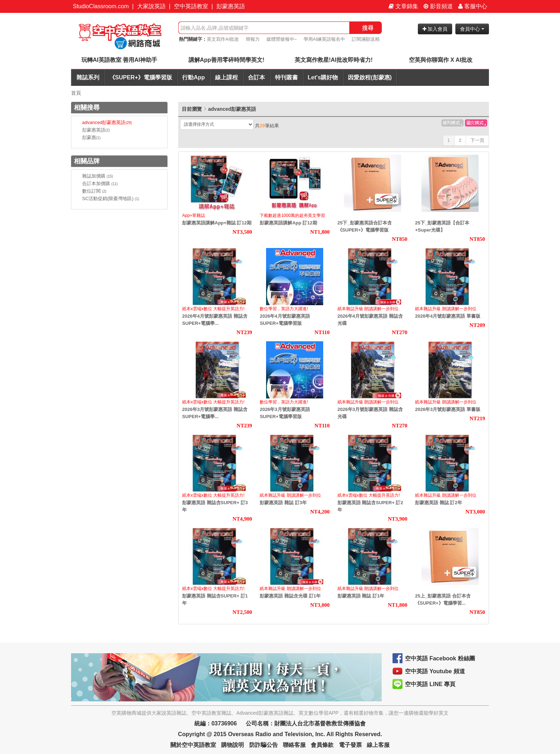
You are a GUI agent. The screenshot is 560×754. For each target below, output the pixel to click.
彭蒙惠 (91, 137)
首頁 (76, 93)
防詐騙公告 (264, 745)
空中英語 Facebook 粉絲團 (440, 658)
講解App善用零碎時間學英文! (226, 60)
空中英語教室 (191, 6)
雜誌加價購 (97, 176)
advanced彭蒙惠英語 (107, 122)
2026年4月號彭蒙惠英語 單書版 (448, 316)
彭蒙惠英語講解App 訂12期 (288, 223)
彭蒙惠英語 (231, 6)
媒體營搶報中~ (282, 39)
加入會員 (435, 29)
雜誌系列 (88, 77)
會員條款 (322, 745)
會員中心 (472, 29)
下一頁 (477, 140)
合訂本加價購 (100, 183)
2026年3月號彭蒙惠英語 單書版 (448, 409)
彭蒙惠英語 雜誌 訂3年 (283, 503)
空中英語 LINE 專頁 (430, 684)
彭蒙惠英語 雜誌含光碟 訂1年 (290, 596)
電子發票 (350, 745)
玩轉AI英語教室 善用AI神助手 (119, 60)
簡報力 (253, 39)
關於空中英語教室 (193, 745)
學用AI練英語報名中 (324, 39)
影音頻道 (438, 6)
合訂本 (256, 77)
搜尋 (368, 28)
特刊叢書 (286, 77)
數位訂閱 (94, 191)
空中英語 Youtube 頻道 (435, 671)
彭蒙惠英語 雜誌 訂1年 (361, 596)
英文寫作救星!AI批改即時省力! (334, 60)
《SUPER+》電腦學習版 (141, 77)
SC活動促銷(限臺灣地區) (111, 199)
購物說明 (232, 745)
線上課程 (226, 77)
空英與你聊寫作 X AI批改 (441, 60)
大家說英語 (151, 6)
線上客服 (378, 745)
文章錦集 (403, 6)
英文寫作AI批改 (223, 39)
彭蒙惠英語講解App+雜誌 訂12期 (217, 223)
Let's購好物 (323, 77)
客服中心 (473, 6)
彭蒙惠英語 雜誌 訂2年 (438, 503)
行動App (193, 77)
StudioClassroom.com (101, 6)
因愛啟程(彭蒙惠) (370, 77)
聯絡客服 (294, 745)
